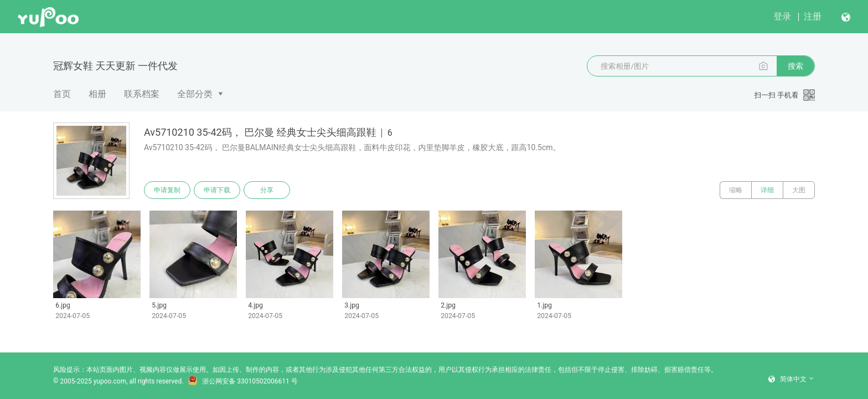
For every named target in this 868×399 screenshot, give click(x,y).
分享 (267, 190)
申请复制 (167, 190)
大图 (799, 190)
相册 (97, 94)
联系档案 (142, 94)
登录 (782, 16)
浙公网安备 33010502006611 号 (242, 381)
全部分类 (195, 94)
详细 (767, 190)
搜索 (795, 66)
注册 (813, 16)
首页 (62, 94)
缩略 (736, 190)
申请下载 (217, 190)
